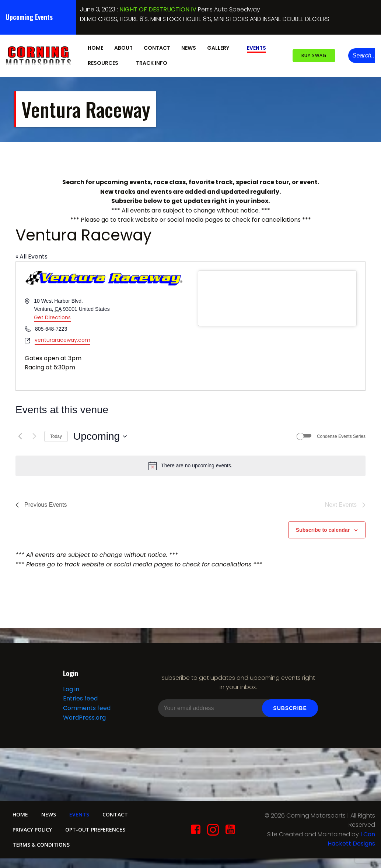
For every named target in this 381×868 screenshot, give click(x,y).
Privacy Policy (33, 832)
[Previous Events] (20, 436)
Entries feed (80, 700)
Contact (157, 48)
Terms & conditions (41, 848)
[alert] (190, 465)
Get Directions (52, 317)
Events (256, 48)
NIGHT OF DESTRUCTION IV (158, 9)
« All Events (32, 256)
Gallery (221, 48)
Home (95, 48)
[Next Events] (34, 436)
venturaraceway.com (62, 339)
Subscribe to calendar (323, 529)
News (188, 48)
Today (56, 436)
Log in (71, 690)
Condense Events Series (341, 436)
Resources (106, 63)
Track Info (155, 63)
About (123, 48)
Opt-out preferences (97, 832)
